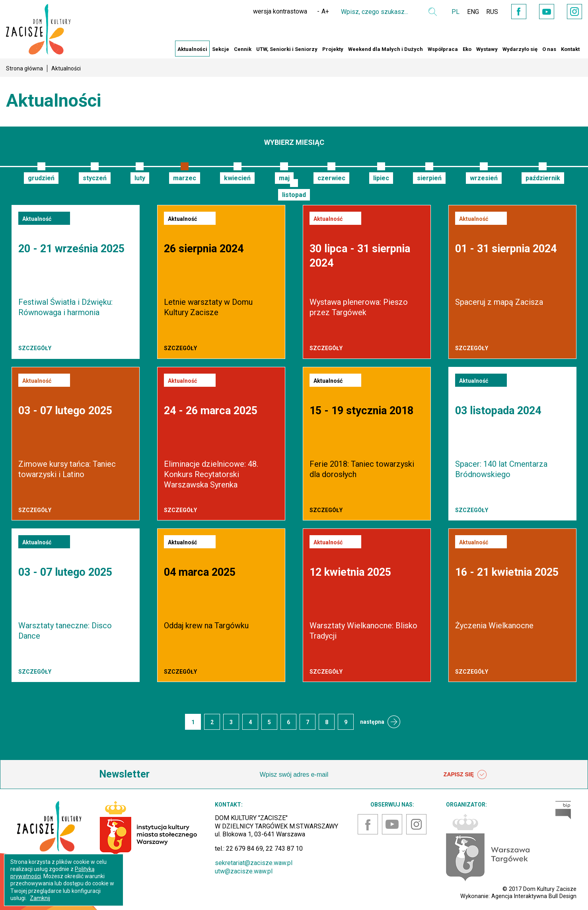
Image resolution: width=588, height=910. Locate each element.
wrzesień (484, 178)
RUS (489, 12)
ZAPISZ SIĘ (465, 775)
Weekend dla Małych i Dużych (386, 49)
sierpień (429, 178)
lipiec (381, 178)
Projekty (333, 49)
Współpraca (443, 49)
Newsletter (124, 774)
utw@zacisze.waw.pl (244, 871)
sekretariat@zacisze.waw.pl (254, 863)
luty (140, 178)
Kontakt (570, 49)
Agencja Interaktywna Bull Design (534, 896)
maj (284, 178)
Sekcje (221, 49)
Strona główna (24, 68)
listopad (294, 195)
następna (372, 722)
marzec (185, 178)
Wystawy (487, 49)
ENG (469, 12)
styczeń (95, 178)
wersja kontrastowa (276, 11)
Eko (467, 49)
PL (451, 12)
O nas (549, 49)
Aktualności (192, 49)
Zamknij (40, 898)
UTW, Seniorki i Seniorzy (287, 49)
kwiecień (237, 178)
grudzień (41, 178)
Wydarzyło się (520, 49)
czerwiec (331, 178)
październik (543, 178)
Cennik (243, 49)
